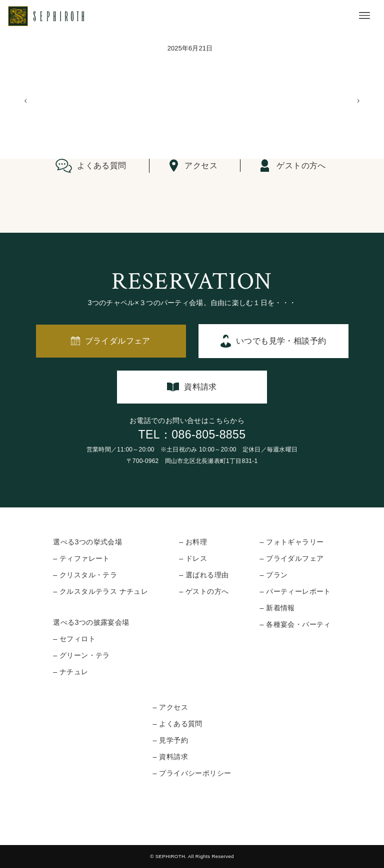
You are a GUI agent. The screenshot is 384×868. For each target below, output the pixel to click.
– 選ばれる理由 (204, 575)
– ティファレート (81, 558)
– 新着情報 (277, 608)
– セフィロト (74, 639)
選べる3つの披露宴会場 (91, 622)
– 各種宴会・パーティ (295, 624)
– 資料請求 (170, 757)
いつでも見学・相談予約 (281, 341)
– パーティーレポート (295, 591)
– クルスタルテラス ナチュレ (100, 591)
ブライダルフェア (118, 341)
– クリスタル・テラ (85, 575)
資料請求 (200, 387)
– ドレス (193, 558)
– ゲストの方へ (204, 591)
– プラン (273, 575)
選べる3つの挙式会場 (87, 542)
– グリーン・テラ (81, 655)
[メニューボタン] (364, 15)
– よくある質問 (178, 724)
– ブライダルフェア (291, 558)
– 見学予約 (170, 740)
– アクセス (170, 707)
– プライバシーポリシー (192, 773)
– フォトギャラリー (291, 542)
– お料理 (193, 542)
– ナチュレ (70, 672)
